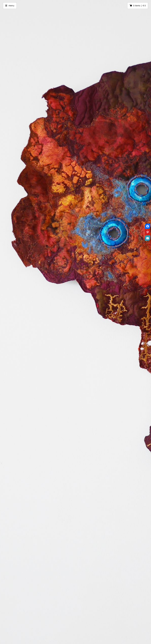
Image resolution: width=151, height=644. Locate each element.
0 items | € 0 (139, 6)
